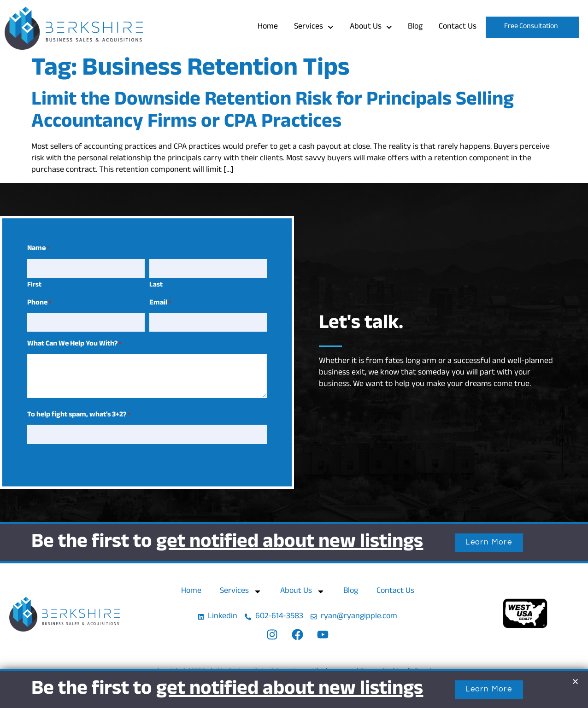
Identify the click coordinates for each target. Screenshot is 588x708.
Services (314, 27)
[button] (575, 682)
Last (156, 285)
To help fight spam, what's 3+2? (79, 415)
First (34, 285)
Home (268, 27)
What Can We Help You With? (74, 344)
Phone (39, 303)
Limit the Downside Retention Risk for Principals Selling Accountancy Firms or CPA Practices (273, 112)
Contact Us (458, 27)
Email (160, 303)
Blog (415, 27)
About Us (371, 27)
